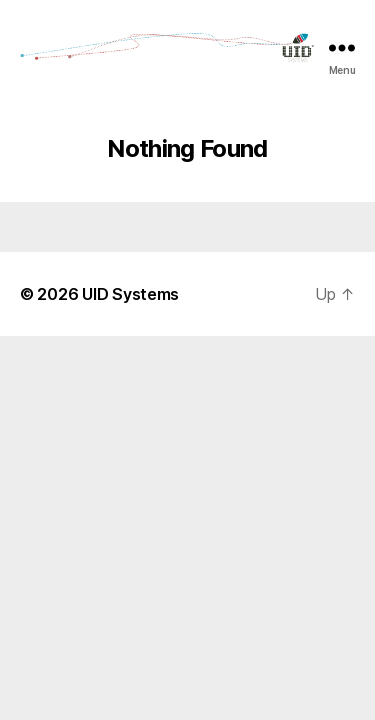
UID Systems (130, 294)
